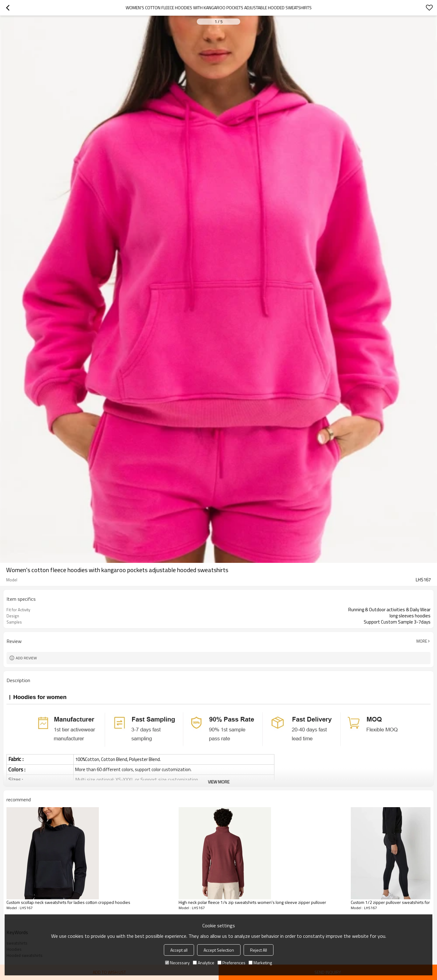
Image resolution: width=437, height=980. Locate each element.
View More (219, 782)
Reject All (259, 950)
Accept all (179, 950)
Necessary (177, 963)
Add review (26, 658)
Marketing (260, 963)
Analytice (204, 963)
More (422, 641)
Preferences (231, 963)
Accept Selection (219, 950)
